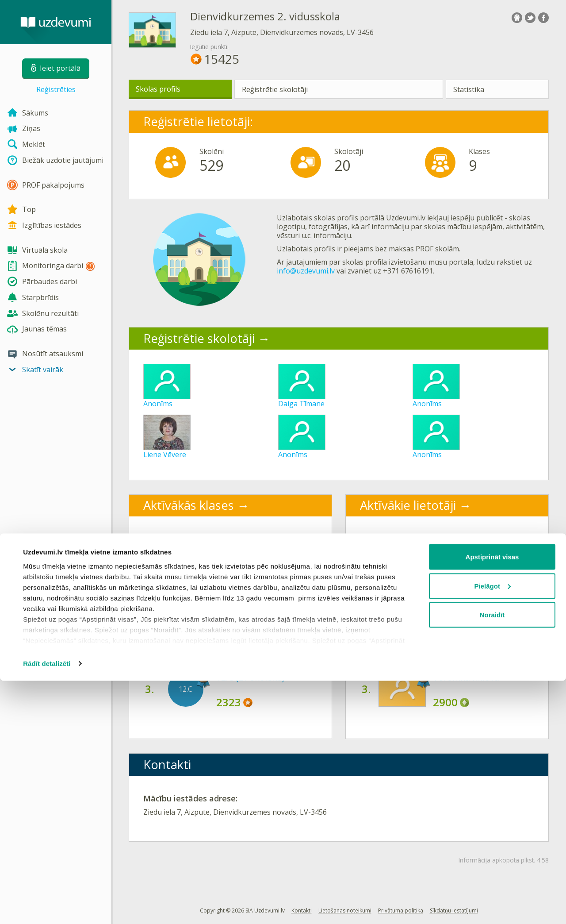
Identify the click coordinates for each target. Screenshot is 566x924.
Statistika (469, 89)
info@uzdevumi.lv (306, 271)
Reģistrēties (56, 89)
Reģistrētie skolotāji (275, 89)
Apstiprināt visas (492, 800)
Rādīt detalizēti (47, 907)
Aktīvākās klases (189, 505)
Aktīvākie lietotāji (408, 505)
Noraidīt (492, 858)
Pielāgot (493, 829)
